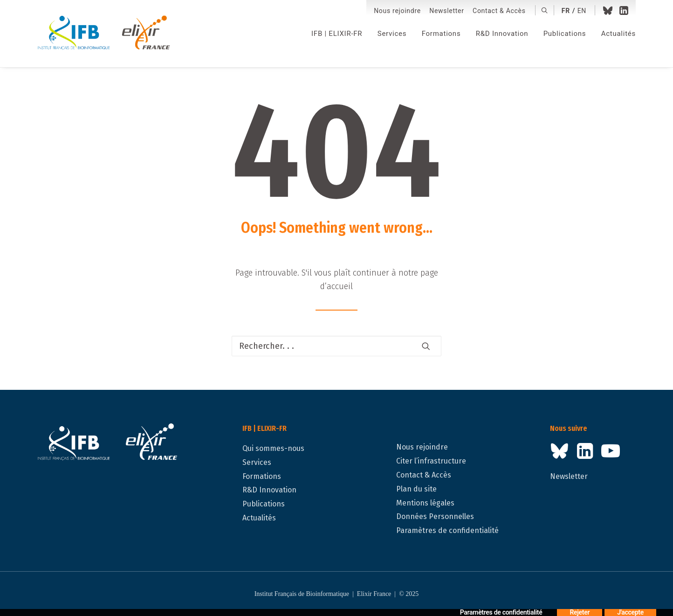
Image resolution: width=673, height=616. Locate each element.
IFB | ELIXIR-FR (337, 34)
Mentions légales (425, 503)
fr (566, 11)
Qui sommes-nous (273, 448)
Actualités (618, 34)
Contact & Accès (499, 11)
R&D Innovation (502, 34)
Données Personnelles (435, 516)
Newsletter (446, 11)
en (582, 11)
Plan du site (416, 489)
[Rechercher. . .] (336, 346)
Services (392, 34)
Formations (441, 34)
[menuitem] (397, 11)
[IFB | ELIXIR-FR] (107, 34)
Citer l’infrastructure (431, 461)
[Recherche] (336, 346)
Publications (565, 34)
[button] (545, 10)
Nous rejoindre (397, 11)
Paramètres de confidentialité (447, 530)
